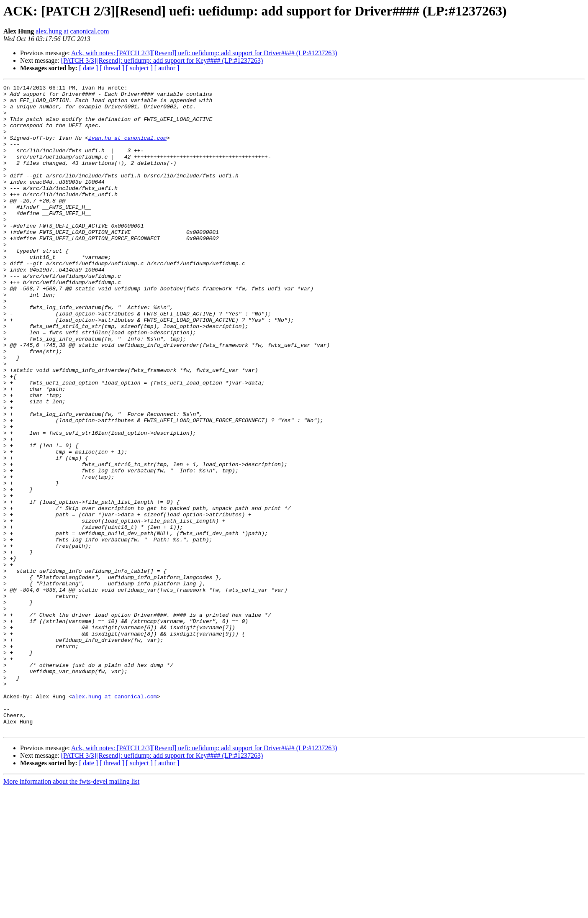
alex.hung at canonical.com (72, 31)
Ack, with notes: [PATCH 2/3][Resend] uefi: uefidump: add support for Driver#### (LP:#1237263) (204, 53)
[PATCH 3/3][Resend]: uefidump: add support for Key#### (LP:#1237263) (162, 60)
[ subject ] (139, 68)
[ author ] (167, 68)
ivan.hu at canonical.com (127, 149)
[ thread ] (112, 68)
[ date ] (89, 68)
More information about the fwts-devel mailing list (71, 911)
